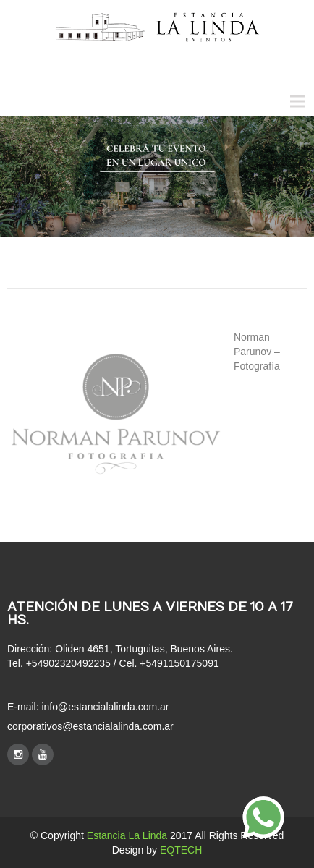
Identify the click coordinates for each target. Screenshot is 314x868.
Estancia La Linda (127, 835)
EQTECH (181, 850)
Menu (22, 101)
